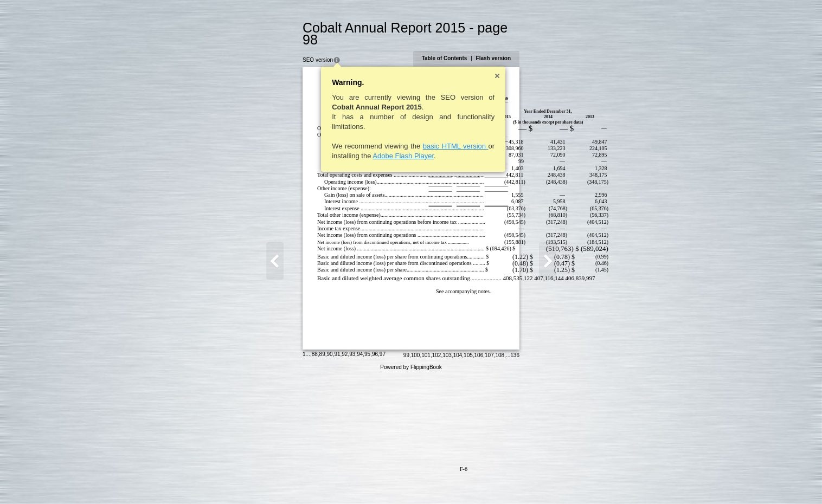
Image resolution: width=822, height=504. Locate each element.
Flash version (546, 46)
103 (500, 480)
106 (532, 480)
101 (479, 480)
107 (542, 480)
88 (262, 479)
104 (510, 480)
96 (322, 479)
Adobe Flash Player (351, 144)
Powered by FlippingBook (411, 492)
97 (330, 479)
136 (567, 480)
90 (277, 479)
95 (315, 479)
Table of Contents (497, 46)
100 (468, 480)
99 (459, 480)
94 (307, 479)
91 (284, 479)
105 (521, 480)
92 (292, 479)
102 (489, 480)
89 (270, 479)
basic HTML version (403, 134)
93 (300, 479)
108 (553, 480)
